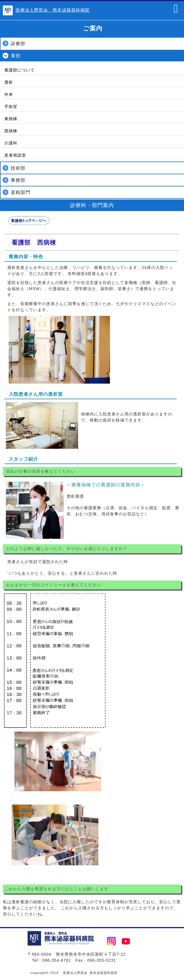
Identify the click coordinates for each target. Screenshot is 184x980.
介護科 (11, 143)
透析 (9, 82)
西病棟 (11, 131)
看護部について (20, 70)
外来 (9, 94)
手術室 (11, 107)
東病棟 (11, 119)
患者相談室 (15, 155)
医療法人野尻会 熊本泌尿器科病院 (53, 10)
